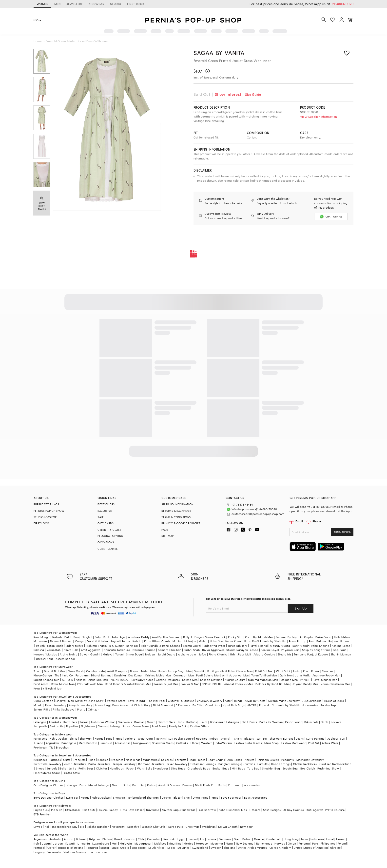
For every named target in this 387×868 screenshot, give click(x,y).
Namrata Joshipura (117, 650)
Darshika (120, 675)
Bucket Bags (221, 768)
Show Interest (228, 94)
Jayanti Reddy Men (305, 684)
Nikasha (39, 650)
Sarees (84, 722)
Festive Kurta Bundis (248, 743)
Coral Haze (213, 705)
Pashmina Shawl (329, 768)
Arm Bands (235, 760)
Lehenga (71, 785)
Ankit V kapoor (117, 671)
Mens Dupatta (88, 743)
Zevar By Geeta (255, 701)
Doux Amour (121, 705)
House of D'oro (334, 701)
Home (38, 41)
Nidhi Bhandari (163, 705)
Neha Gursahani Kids (233, 810)
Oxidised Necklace (332, 764)
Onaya (80, 641)
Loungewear (141, 743)
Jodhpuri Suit (336, 739)
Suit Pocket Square (181, 739)
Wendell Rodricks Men (238, 684)
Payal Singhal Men (325, 680)
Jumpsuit (106, 743)
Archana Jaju (187, 654)
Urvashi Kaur (45, 659)
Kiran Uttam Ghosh (157, 641)
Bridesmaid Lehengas (225, 722)
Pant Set (314, 743)
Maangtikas (151, 760)
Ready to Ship (178, 726)
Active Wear (330, 743)
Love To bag (137, 701)
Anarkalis (55, 722)
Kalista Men (190, 680)
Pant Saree (159, 726)
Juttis (72, 768)
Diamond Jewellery (151, 764)
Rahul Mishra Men (63, 684)
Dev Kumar (136, 675)
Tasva (38, 671)
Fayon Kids (41, 810)
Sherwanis (125, 722)
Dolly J (188, 637)
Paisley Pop (328, 705)
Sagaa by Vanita (219, 53)
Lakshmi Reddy (108, 810)
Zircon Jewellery (75, 764)
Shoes (40, 768)
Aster (228, 701)
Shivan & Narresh (61, 641)
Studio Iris (284, 654)
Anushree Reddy (139, 637)
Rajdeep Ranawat (341, 641)
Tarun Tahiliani (238, 646)
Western (207, 743)
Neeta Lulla (71, 650)
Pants (118, 739)
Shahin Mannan (341, 654)
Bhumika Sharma (144, 650)
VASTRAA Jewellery (210, 701)
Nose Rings (133, 760)
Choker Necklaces (305, 764)
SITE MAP (167, 536)
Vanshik (200, 671)
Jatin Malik (302, 675)
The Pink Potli (156, 701)
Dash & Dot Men (55, 671)
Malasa (150, 654)
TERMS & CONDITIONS (176, 517)
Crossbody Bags (199, 768)
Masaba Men (289, 680)
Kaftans (192, 722)
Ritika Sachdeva (64, 709)
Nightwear (88, 726)
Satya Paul (102, 637)
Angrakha (52, 743)
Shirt (187, 798)
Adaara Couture (264, 654)
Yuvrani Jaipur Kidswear (179, 810)
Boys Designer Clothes (48, 798)
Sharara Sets (166, 722)
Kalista (137, 641)
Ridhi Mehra (342, 637)
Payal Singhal (259, 646)
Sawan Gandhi (90, 654)
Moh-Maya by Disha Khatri (86, 701)
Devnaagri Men (184, 675)
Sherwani (86, 739)
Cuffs (67, 760)
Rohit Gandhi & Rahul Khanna (161, 646)
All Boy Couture (294, 810)
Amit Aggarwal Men (235, 675)
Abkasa (81, 680)
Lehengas (40, 722)
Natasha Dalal (62, 637)
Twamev (328, 671)
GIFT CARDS (106, 523)
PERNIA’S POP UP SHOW (49, 511)
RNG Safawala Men (90, 684)
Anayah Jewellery (81, 705)
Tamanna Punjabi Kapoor (311, 654)
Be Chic (198, 705)
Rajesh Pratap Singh (50, 646)
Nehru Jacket (58, 739)
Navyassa (153, 810)
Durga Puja (176, 827)
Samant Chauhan (170, 650)
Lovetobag (102, 705)
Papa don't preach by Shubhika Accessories (289, 705)
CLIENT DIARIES (108, 549)
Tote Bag (253, 768)
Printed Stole (71, 773)
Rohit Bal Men (264, 671)
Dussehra (133, 827)
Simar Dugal (134, 654)
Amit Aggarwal (91, 650)
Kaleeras (167, 760)
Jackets (336, 722)
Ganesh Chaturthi (154, 827)
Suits (109, 739)
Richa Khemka (218, 654)
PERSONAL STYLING (110, 536)
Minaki (38, 705)
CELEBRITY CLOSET (110, 530)
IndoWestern (223, 743)
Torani (119, 654)
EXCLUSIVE (105, 511)
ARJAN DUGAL (120, 680)
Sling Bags (178, 768)
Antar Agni (119, 637)
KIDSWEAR (96, 4)
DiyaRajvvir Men (142, 680)
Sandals (52, 768)
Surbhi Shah (192, 650)
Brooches (62, 747)
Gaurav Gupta (280, 646)
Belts (63, 768)
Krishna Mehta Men (158, 675)
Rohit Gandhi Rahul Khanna (311, 646)
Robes (214, 739)
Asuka (297, 671)
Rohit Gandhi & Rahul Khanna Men (128, 684)
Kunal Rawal (311, 671)
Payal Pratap (298, 641)
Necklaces (40, 760)
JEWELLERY (75, 4)
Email (297, 521)
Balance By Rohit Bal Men (273, 684)
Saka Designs (272, 810)
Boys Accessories (256, 798)
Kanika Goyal (270, 650)
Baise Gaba (323, 637)
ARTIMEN (68, 680)
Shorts (225, 739)
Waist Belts (145, 768)
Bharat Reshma (101, 675)
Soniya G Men (190, 684)
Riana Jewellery (56, 705)
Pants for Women (271, 722)
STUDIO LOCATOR (45, 517)
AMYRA (252, 705)
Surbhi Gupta (166, 654)
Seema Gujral (192, 646)
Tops (181, 722)
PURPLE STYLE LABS (46, 504)
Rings (91, 760)
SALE (101, 517)
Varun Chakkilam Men (335, 684)
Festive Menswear (293, 743)
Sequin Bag (290, 768)
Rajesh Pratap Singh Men (175, 671)
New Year (247, 827)
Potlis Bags (86, 768)
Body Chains (216, 760)
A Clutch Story (141, 705)
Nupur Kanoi (233, 641)
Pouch (130, 768)
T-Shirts (236, 739)
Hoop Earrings (281, 764)
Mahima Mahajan (184, 641)
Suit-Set (262, 739)
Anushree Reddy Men (326, 675)
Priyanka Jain (290, 650)
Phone (316, 521)
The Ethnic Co (64, 675)
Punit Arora (41, 684)
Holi (47, 827)
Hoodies (202, 739)
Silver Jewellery (177, 764)
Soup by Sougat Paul (316, 650)
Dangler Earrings (230, 764)
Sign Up (301, 608)
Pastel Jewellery (99, 764)
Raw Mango (42, 637)
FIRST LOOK (136, 4)
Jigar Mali (244, 654)
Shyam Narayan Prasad (242, 650)
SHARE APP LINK (342, 532)
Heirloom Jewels (268, 760)
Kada (348, 764)
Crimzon (94, 709)
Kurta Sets (70, 722)
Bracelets (79, 760)
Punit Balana (318, 641)
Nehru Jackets (101, 798)
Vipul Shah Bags (234, 705)
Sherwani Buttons (281, 739)
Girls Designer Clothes (48, 785)
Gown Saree (141, 726)
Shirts (73, 739)
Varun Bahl (54, 650)
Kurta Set (138, 785)
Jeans (300, 739)
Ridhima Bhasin (96, 646)
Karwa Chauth (228, 827)
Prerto (81, 709)
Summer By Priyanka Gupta (294, 637)
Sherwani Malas (163, 743)
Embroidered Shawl (47, 773)
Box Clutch (308, 768)
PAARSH (305, 680)
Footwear (40, 747)
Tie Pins (161, 739)
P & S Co (57, 810)
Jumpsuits (40, 726)
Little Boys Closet (132, 810)
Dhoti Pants (249, 722)
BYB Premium (42, 814)
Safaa (202, 654)
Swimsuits (57, 726)
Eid (82, 827)
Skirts (325, 722)
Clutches (102, 768)
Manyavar (40, 641)
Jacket (166, 798)
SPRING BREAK (212, 684)
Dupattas (72, 726)
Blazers (249, 739)
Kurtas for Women (103, 722)
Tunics (203, 722)
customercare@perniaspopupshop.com (258, 514)
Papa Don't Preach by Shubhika (265, 641)
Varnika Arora (116, 701)
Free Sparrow (207, 810)
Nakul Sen (216, 641)
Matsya (108, 654)
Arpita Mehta (69, 654)
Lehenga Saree (120, 726)
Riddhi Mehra (75, 646)
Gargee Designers (168, 680)
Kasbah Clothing (211, 680)
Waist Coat (145, 739)
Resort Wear (293, 722)
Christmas (193, 827)
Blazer (178, 798)
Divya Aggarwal (213, 650)
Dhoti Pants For (205, 785)
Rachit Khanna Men (47, 680)
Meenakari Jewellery (310, 760)
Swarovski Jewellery (48, 764)
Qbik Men (286, 675)
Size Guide (253, 94)
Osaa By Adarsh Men (259, 637)
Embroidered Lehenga (94, 785)
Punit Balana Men (208, 675)
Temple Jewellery (124, 764)
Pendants (288, 760)
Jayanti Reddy (120, 641)
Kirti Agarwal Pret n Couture (326, 810)
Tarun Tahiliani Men (264, 675)
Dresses (139, 722)
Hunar (238, 701)
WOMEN (42, 4)
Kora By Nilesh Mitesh (48, 688)
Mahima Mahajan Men (263, 680)
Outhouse (188, 701)
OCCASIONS (106, 542)
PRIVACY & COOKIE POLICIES (181, 523)
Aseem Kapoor (65, 659)
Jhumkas (249, 764)
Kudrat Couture (235, 680)
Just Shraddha (312, 701)
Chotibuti (89, 810)
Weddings (209, 827)
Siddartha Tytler (214, 646)
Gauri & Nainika (97, 641)
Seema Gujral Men (166, 684)
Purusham (82, 675)
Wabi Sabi (283, 671)
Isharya (61, 701)
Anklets (249, 760)
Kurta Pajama (316, 739)
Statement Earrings (203, 764)
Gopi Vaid (340, 650)
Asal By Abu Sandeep (166, 637)
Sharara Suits (121, 785)
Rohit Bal (132, 646)
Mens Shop (272, 743)
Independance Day (65, 827)
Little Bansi (73, 810)
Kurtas (99, 739)
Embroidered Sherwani (144, 798)
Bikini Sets (311, 722)
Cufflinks (182, 743)
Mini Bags (238, 768)
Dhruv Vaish (76, 671)
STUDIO (116, 4)
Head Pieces (197, 760)
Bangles (103, 760)
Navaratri (118, 827)
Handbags (117, 768)
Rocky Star (235, 637)
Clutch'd (173, 701)
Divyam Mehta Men (143, 671)
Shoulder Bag (271, 768)
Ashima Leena (341, 646)
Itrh (233, 654)
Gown (151, 722)
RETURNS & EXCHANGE (176, 511)
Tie (51, 747)
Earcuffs (181, 760)
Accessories (123, 743)
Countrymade (95, 671)
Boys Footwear (231, 798)
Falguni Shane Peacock (210, 637)
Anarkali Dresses (169, 785)
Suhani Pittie (42, 709)
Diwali (38, 827)
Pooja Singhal (83, 637)
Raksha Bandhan (98, 827)
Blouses (103, 726)
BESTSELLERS (106, 504)
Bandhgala (69, 743)
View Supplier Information (319, 117)
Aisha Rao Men (98, 680)
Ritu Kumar (117, 646)
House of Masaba (45, 654)
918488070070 (343, 4)
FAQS (165, 530)
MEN (57, 4)
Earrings (55, 760)
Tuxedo (38, 743)
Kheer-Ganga (43, 675)
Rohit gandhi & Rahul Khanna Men (230, 671)
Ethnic (195, 743)
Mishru (203, 641)
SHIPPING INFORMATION (177, 504)
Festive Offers (200, 726)
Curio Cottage (43, 701)
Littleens (255, 810)
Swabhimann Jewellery (284, 701)
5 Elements (183, 705)
